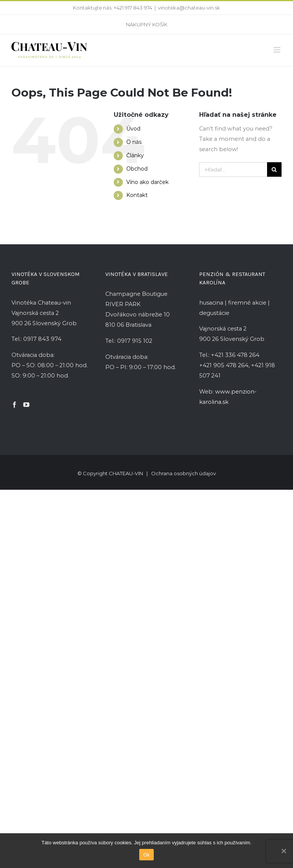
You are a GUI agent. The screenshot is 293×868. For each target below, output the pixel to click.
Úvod (133, 129)
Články (135, 155)
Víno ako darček (147, 182)
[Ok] (283, 851)
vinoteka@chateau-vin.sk (189, 8)
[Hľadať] (274, 169)
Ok (146, 855)
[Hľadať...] (233, 169)
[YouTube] (26, 405)
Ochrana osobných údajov (184, 473)
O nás (134, 142)
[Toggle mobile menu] (278, 50)
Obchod (137, 169)
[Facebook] (14, 405)
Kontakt (137, 195)
